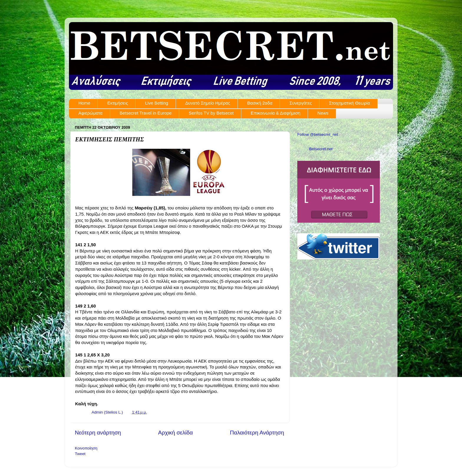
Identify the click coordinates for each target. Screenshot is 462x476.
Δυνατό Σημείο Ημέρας (208, 103)
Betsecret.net (321, 149)
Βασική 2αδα (260, 103)
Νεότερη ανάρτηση (98, 433)
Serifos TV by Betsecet (211, 113)
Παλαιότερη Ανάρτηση (257, 433)
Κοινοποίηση (86, 448)
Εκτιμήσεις (118, 103)
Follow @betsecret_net (318, 134)
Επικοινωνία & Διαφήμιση (276, 113)
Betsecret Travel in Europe (146, 113)
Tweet (80, 454)
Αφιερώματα (90, 113)
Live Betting (156, 103)
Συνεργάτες (301, 103)
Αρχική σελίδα (176, 433)
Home (84, 103)
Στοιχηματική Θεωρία (349, 103)
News (323, 113)
